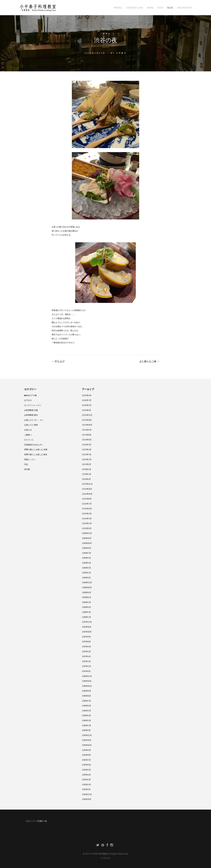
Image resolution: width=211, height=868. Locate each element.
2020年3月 (87, 519)
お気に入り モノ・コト (34, 420)
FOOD (160, 8)
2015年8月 (86, 755)
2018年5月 (86, 602)
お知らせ (28, 430)
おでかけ (28, 400)
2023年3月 (87, 454)
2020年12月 (87, 484)
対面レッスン (30, 459)
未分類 (27, 469)
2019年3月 (86, 568)
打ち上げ (58, 361)
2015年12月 (87, 735)
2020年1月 (87, 528)
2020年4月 (87, 514)
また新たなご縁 (149, 361)
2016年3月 (86, 720)
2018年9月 (87, 592)
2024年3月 (87, 400)
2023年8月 (87, 435)
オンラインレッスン (33, 405)
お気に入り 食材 (31, 425)
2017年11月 (87, 627)
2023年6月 (87, 440)
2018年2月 (87, 617)
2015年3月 (86, 780)
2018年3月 (86, 612)
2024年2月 (87, 405)
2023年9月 (87, 430)
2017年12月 (87, 622)
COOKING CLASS (135, 8)
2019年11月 (87, 538)
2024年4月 (87, 395)
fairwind (107, 858)
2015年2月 (86, 785)
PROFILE (118, 8)
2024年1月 (87, 410)
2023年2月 (87, 459)
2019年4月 (86, 563)
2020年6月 (87, 509)
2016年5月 (86, 711)
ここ (72, 314)
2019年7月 (86, 553)
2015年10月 (87, 745)
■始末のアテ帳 (30, 395)
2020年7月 (87, 504)
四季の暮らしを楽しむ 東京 (36, 454)
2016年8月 (86, 696)
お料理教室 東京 (31, 415)
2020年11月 (87, 489)
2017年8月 (86, 642)
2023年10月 (87, 425)
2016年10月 (87, 686)
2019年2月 (87, 573)
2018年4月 (86, 607)
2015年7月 (86, 760)
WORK (150, 8)
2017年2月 (86, 666)
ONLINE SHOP (184, 8)
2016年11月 (87, 681)
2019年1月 (86, 578)
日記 (26, 464)
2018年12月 (87, 582)
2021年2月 (87, 474)
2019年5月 (86, 558)
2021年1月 (86, 479)
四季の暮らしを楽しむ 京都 (36, 449)
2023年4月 (87, 449)
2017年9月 (86, 637)
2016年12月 (87, 676)
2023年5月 (87, 445)
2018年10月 (87, 587)
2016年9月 (87, 691)
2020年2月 (87, 523)
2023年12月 (87, 415)
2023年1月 (87, 464)
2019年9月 (87, 548)
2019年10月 (87, 543)
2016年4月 (86, 715)
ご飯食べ (105, 33)
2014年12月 (87, 794)
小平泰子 (121, 53)
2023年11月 (87, 420)
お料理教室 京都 (31, 410)
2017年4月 (86, 656)
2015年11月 (87, 740)
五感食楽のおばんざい (34, 445)
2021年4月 (87, 469)
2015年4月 (86, 775)
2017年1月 (86, 671)
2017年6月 (86, 647)
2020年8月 (87, 499)
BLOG (170, 8)
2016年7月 (86, 701)
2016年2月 (87, 725)
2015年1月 (86, 789)
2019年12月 (87, 533)
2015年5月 (86, 770)
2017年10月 (87, 632)
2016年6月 (87, 706)
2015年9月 (86, 750)
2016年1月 (86, 730)
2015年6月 (86, 765)
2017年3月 (86, 661)
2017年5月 (86, 652)
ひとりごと (29, 440)
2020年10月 (87, 494)
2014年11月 (87, 799)
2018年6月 (87, 597)
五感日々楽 (42, 821)
